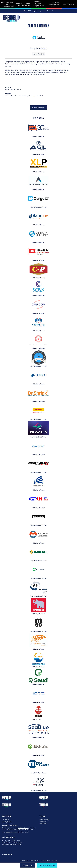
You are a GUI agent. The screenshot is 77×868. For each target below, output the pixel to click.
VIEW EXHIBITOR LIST (39, 108)
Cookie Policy (46, 861)
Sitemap (54, 861)
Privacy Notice (35, 861)
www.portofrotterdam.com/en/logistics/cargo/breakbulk (24, 96)
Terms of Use (24, 861)
